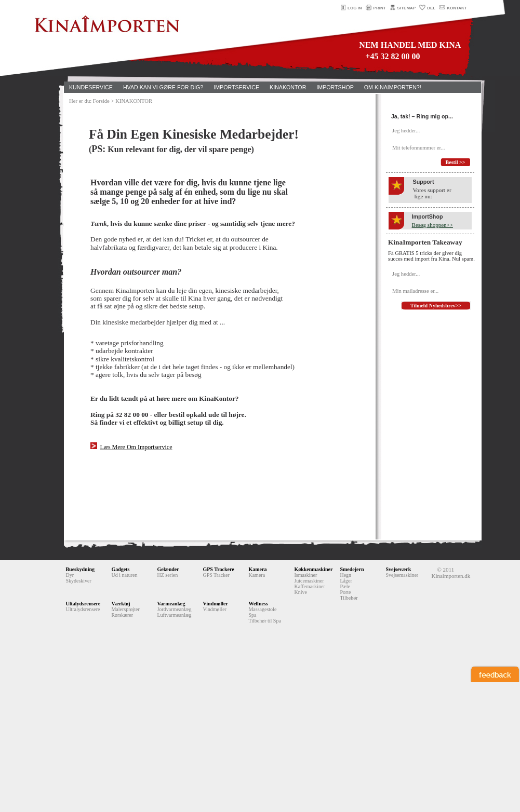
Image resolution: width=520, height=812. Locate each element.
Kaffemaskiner (309, 586)
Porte (345, 592)
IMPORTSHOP (335, 87)
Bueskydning (80, 569)
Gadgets (120, 569)
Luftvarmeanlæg (174, 615)
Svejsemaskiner (402, 575)
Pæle (345, 586)
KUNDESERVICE (91, 87)
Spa (252, 615)
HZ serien (167, 575)
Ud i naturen (124, 575)
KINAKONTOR (288, 87)
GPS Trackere (218, 569)
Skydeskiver (78, 581)
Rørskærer (122, 615)
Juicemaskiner (309, 581)
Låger (346, 581)
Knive (300, 592)
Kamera (257, 569)
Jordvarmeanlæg (174, 609)
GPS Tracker (216, 575)
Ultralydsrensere (83, 609)
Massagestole (262, 609)
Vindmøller (215, 604)
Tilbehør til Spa (264, 621)
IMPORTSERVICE (236, 87)
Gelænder (168, 569)
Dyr (70, 575)
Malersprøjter (125, 609)
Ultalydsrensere (83, 604)
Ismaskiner (305, 575)
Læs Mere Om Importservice (136, 447)
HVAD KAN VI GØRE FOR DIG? (163, 87)
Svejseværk (398, 569)
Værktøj (121, 604)
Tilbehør (349, 598)
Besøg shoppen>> (432, 225)
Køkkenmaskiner (313, 569)
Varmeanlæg (171, 604)
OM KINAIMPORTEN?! (393, 87)
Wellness (258, 604)
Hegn (345, 575)
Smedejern (352, 569)
